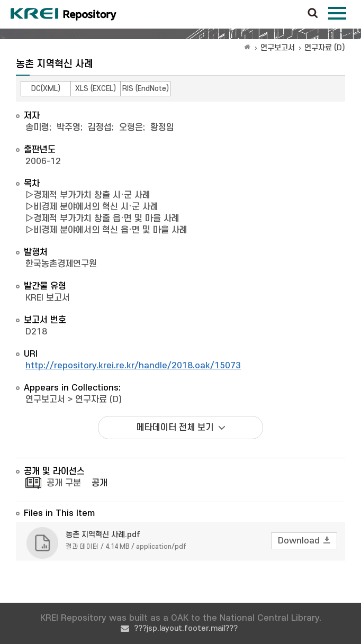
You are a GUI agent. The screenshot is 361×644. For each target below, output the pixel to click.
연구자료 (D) (325, 48)
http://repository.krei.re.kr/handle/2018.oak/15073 (133, 366)
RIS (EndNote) (146, 89)
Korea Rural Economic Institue (64, 14)
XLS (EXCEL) (96, 89)
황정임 (162, 128)
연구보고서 (278, 48)
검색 (313, 14)
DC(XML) (46, 89)
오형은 (131, 128)
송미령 (37, 128)
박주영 (69, 128)
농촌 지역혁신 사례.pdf (103, 535)
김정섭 (100, 128)
